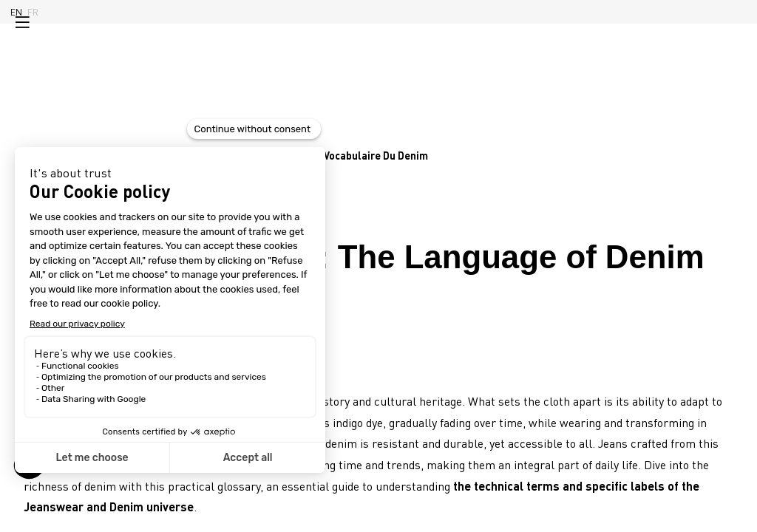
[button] (22, 22)
